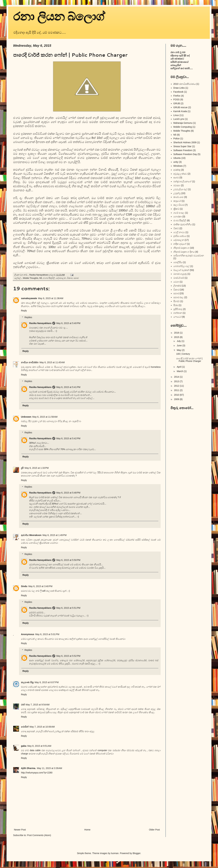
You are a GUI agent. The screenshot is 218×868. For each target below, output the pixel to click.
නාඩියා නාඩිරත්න (30, 362)
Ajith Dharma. (28, 768)
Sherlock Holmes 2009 (185, 142)
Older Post (154, 830)
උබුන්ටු (177, 193)
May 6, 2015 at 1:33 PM (37, 468)
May (179, 350)
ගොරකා (178, 217)
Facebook (178, 92)
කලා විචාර (179, 205)
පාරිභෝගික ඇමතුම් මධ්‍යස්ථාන (189, 256)
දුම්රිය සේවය (180, 236)
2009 (177, 399)
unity (176, 162)
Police (177, 138)
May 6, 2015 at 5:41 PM (68, 387)
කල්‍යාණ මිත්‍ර (27, 682)
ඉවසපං (177, 185)
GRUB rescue (180, 107)
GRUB (177, 103)
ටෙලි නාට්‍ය (179, 232)
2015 (177, 337)
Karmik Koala (180, 111)
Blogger (136, 853)
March (180, 371)
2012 (177, 386)
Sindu (24, 586)
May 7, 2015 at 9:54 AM (38, 705)
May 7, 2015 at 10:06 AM (42, 727)
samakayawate (29, 298)
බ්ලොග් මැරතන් (181, 270)
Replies (28, 317)
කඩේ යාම (178, 197)
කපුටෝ (177, 201)
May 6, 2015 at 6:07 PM (47, 682)
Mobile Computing (183, 127)
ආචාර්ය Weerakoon (31, 535)
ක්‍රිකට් (176, 209)
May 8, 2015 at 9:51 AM (39, 746)
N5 (41, 278)
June (179, 345)
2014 (177, 377)
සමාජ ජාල (179, 297)
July (179, 341)
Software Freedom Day (185, 154)
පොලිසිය (178, 262)
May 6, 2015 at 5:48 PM (68, 493)
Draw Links (179, 88)
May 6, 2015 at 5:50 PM (68, 560)
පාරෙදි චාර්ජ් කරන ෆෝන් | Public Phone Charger (189, 360)
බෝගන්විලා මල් (182, 266)
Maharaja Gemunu (183, 123)
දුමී (22, 468)
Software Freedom (183, 150)
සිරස (176, 305)
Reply (24, 311)
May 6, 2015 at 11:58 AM (45, 417)
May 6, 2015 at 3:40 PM (40, 586)
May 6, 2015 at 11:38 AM (51, 298)
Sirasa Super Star (183, 146)
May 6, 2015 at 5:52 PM (68, 656)
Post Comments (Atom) (39, 835)
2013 (177, 381)
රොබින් (25, 727)
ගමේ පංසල (179, 213)
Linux (176, 115)
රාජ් (23, 705)
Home (87, 830)
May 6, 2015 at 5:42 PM (68, 438)
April (179, 367)
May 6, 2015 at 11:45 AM (52, 362)
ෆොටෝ (177, 317)
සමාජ (76, 278)
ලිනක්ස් (177, 286)
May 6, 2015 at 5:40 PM (68, 323)
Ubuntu (177, 158)
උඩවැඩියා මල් (180, 189)
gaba (24, 746)
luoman (115, 853)
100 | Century (183, 354)
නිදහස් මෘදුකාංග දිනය (184, 252)
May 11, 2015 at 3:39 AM (50, 768)
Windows (178, 166)
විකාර (70, 278)
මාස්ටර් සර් (179, 278)
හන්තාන (178, 313)
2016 (177, 333)
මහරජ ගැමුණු (180, 274)
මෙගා (176, 282)
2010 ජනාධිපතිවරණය (185, 84)
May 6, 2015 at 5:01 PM (47, 634)
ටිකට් (176, 228)
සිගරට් (177, 301)
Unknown (26, 417)
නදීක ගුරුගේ (180, 244)
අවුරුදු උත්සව (180, 174)
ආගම (176, 178)
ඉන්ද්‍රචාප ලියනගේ (183, 181)
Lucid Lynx (179, 119)
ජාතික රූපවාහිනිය (183, 224)
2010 (177, 395)
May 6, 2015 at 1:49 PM (54, 535)
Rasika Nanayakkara (40, 323)
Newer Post (20, 830)
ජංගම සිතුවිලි (49, 278)
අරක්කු (177, 170)
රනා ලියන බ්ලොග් (59, 17)
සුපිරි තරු (178, 309)
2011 (177, 390)
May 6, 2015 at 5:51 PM (68, 608)
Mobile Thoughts (31, 278)
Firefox (177, 96)
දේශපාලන (61, 278)
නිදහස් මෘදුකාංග (181, 248)
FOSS (177, 99)
